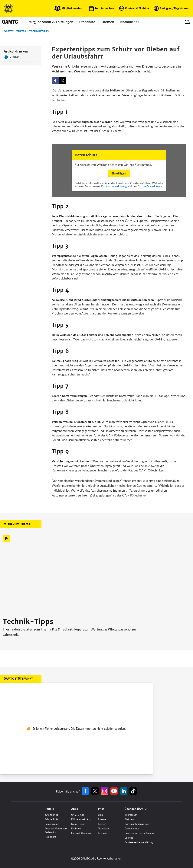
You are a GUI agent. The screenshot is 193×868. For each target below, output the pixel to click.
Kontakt (102, 833)
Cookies (129, 838)
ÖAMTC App (78, 815)
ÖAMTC (9, 31)
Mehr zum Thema (17, 524)
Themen (108, 22)
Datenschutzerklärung (114, 186)
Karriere (103, 824)
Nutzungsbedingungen (137, 824)
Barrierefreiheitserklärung (139, 842)
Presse (102, 819)
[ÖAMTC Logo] (8, 8)
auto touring (51, 815)
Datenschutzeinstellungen (139, 833)
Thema (21, 31)
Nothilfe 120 (130, 22)
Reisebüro (50, 837)
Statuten (129, 819)
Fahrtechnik (51, 819)
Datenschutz (132, 829)
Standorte (87, 22)
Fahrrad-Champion (82, 833)
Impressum (131, 815)
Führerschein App (81, 819)
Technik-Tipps (28, 622)
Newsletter (104, 829)
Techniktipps (39, 31)
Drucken (14, 57)
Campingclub (52, 824)
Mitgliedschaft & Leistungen (51, 22)
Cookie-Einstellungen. (150, 186)
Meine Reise (78, 824)
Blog (100, 815)
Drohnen (76, 829)
